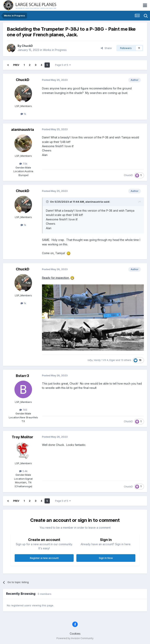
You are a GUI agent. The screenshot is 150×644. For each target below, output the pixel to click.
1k (23, 114)
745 (23, 410)
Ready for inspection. (56, 278)
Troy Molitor (22, 437)
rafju (90, 360)
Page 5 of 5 (63, 65)
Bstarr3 (22, 376)
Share (106, 48)
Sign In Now (106, 558)
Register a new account (44, 558)
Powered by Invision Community (75, 638)
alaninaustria (23, 130)
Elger (112, 360)
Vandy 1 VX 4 (101, 360)
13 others (126, 360)
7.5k (23, 164)
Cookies (75, 634)
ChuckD (27, 46)
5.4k (23, 471)
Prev (16, 65)
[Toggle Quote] (48, 202)
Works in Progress (55, 50)
